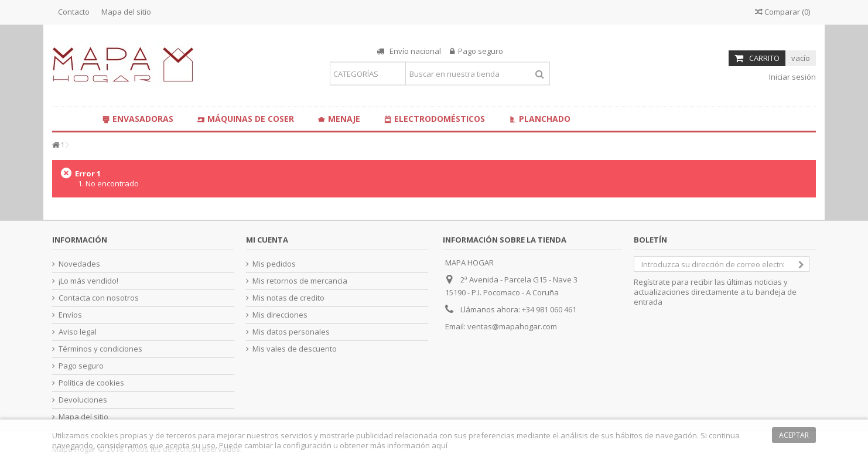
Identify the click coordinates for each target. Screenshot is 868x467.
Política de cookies (91, 383)
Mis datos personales (291, 332)
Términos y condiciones (100, 349)
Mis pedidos (274, 264)
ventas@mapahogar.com (512, 326)
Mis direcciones (280, 315)
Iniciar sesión (792, 77)
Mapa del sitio (126, 12)
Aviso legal (78, 332)
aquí (440, 445)
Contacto (74, 12)
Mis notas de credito (288, 298)
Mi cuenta (267, 240)
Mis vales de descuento (295, 349)
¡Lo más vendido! (88, 281)
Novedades (79, 264)
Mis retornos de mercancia (300, 281)
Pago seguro (81, 366)
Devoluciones (83, 400)
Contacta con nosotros (99, 298)
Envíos (70, 315)
